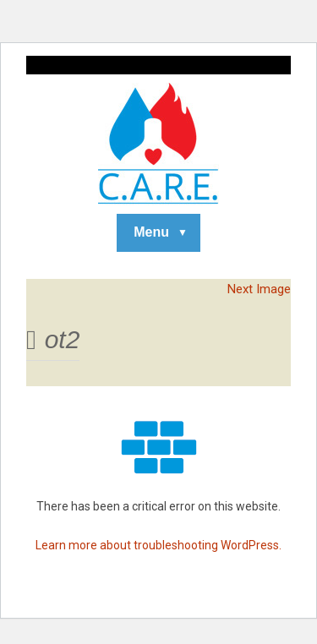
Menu (151, 232)
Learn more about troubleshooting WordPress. (158, 545)
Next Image (259, 289)
